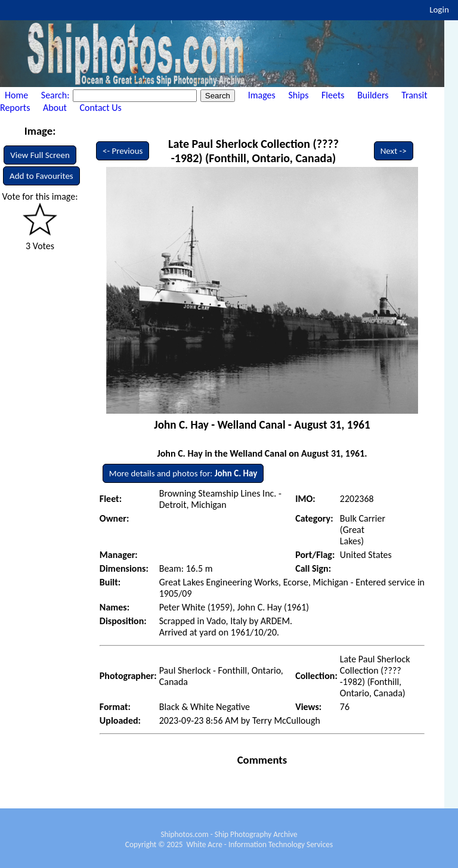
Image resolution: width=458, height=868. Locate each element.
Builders (373, 95)
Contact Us (101, 108)
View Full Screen (40, 155)
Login (439, 10)
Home (16, 95)
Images (262, 95)
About (55, 108)
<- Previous (123, 151)
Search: (56, 95)
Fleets (333, 95)
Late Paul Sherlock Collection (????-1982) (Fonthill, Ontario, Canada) (253, 151)
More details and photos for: (183, 473)
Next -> (394, 151)
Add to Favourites (41, 176)
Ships (298, 95)
